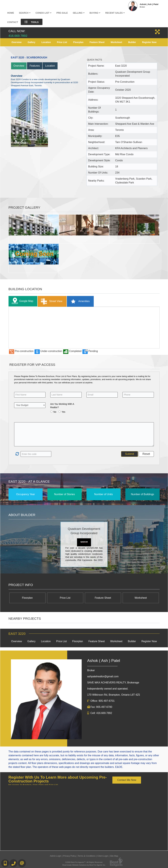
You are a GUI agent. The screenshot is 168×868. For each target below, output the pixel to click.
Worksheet (116, 42)
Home (11, 13)
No (55, 412)
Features (35, 66)
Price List (62, 42)
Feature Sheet (97, 42)
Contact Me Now (127, 780)
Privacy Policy (69, 856)
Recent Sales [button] (115, 13)
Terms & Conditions (87, 856)
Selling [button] (79, 13)
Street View (51, 301)
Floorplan (78, 42)
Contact (13, 22)
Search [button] (25, 13)
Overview (17, 42)
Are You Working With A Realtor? (62, 406)
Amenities (79, 301)
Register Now (149, 42)
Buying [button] (95, 13)
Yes (63, 412)
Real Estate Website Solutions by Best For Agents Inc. (84, 865)
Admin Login (56, 856)
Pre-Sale (62, 13)
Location (46, 42)
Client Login (103, 856)
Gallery (31, 42)
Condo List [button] (43, 13)
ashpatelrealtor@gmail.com (103, 676)
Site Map (114, 856)
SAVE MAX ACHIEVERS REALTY (113, 683)
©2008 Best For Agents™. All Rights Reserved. (84, 862)
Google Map (22, 301)
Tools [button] (32, 22)
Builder (132, 42)
